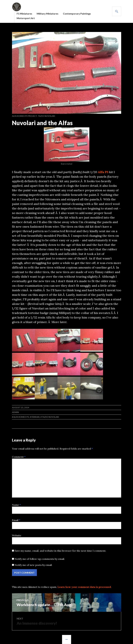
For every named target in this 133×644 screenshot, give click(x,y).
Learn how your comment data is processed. (84, 587)
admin (15, 412)
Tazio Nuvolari (46, 116)
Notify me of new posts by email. (33, 565)
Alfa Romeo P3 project (24, 116)
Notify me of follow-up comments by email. (40, 559)
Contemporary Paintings (77, 14)
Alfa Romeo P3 (21, 417)
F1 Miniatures (24, 14)
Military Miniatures (48, 14)
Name (16, 505)
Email (16, 520)
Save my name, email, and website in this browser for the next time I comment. (60, 551)
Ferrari (35, 417)
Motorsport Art (26, 18)
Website (17, 535)
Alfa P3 (103, 172)
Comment (19, 457)
